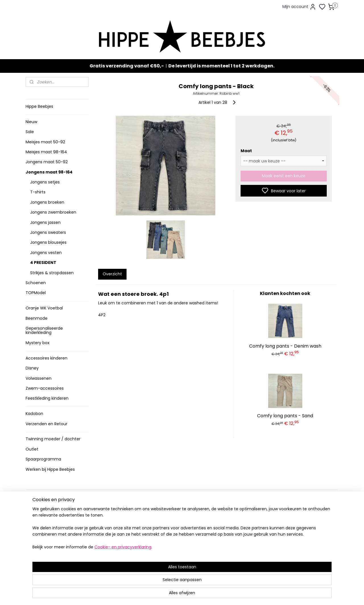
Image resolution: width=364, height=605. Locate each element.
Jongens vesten (46, 253)
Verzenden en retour (47, 518)
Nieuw (31, 122)
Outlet (32, 449)
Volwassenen (39, 378)
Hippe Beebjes (39, 106)
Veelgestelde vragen (48, 524)
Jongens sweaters (48, 232)
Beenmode (37, 318)
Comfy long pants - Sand (285, 416)
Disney (32, 368)
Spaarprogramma (43, 459)
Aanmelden (232, 532)
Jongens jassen (45, 222)
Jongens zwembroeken (53, 212)
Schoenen (36, 283)
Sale (30, 132)
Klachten (36, 542)
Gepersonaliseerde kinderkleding (44, 330)
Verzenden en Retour (46, 424)
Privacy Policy (41, 536)
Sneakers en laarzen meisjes (180, 536)
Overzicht (112, 274)
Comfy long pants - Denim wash (285, 346)
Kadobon (34, 414)
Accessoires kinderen (46, 358)
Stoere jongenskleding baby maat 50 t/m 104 (180, 527)
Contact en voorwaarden (52, 530)
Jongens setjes (45, 182)
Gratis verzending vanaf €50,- (127, 66)
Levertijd (36, 512)
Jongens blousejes (48, 242)
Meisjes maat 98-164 (46, 152)
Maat (246, 151)
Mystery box (38, 343)
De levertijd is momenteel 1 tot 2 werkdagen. (221, 66)
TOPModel (36, 293)
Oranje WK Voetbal (44, 308)
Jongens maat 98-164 (49, 172)
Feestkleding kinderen (47, 398)
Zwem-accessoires (45, 388)
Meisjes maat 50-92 (45, 142)
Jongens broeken (47, 202)
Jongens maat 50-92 (47, 162)
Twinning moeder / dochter (53, 439)
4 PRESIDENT (43, 263)
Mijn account (299, 7)
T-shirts (38, 192)
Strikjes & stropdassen (52, 273)
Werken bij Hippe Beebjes (50, 469)
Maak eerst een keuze (284, 176)
